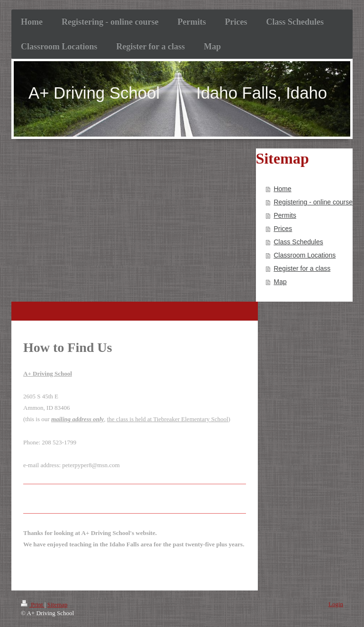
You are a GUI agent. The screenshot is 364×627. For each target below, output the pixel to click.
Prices (283, 229)
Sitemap (58, 604)
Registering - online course (313, 202)
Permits (285, 215)
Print (33, 604)
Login (336, 604)
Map (280, 282)
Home (282, 189)
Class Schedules (298, 242)
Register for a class (302, 268)
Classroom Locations (305, 255)
